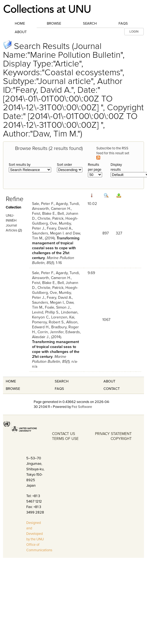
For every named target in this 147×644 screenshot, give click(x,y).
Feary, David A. (59, 228)
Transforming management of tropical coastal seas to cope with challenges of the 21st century (56, 248)
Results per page (95, 167)
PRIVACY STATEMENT (113, 434)
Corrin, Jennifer (51, 332)
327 (119, 233)
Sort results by (20, 165)
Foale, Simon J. (58, 307)
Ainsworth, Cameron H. (51, 209)
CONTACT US (64, 434)
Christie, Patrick (51, 218)
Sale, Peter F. (43, 204)
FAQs (123, 24)
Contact (112, 389)
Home (20, 24)
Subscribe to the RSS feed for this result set (113, 153)
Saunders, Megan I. (48, 233)
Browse (54, 24)
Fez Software (82, 407)
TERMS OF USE (65, 439)
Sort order (64, 165)
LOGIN (134, 32)
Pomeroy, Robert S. (48, 322)
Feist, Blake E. (44, 214)
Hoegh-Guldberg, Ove (55, 221)
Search (90, 24)
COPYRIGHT (121, 439)
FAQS (59, 389)
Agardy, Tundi (67, 204)
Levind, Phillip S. (46, 312)
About (21, 32)
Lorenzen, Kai (63, 317)
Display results (116, 167)
